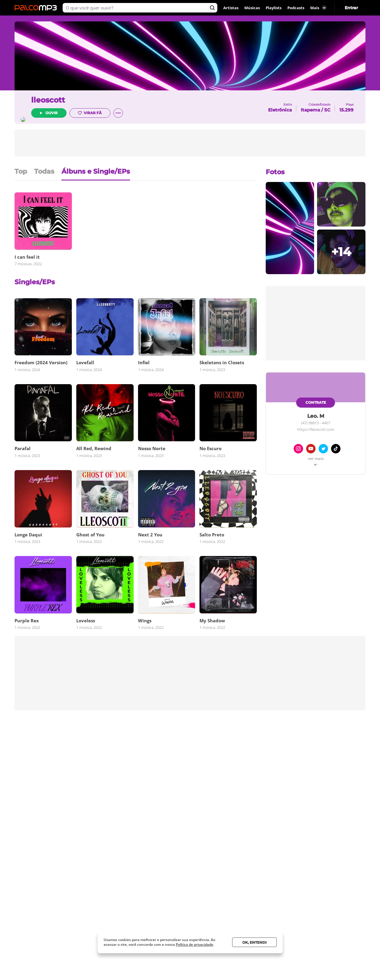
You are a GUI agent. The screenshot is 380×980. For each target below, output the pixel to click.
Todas (44, 172)
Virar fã (106, 114)
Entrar (351, 8)
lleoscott (65, 100)
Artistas (231, 8)
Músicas (252, 8)
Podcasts (296, 8)
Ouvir (68, 113)
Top (21, 172)
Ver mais (316, 459)
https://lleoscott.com (316, 430)
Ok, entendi (254, 942)
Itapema (310, 110)
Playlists (274, 8)
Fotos (275, 172)
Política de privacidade (194, 944)
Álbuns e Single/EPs (96, 172)
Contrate (316, 402)
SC (327, 110)
